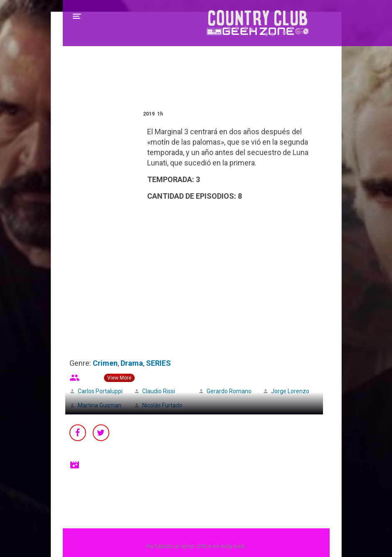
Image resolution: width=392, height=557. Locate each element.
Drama (132, 363)
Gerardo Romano (229, 391)
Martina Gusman (100, 405)
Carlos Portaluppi (100, 391)
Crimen (105, 363)
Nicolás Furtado (162, 405)
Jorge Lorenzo (290, 391)
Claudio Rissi (159, 391)
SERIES (158, 363)
